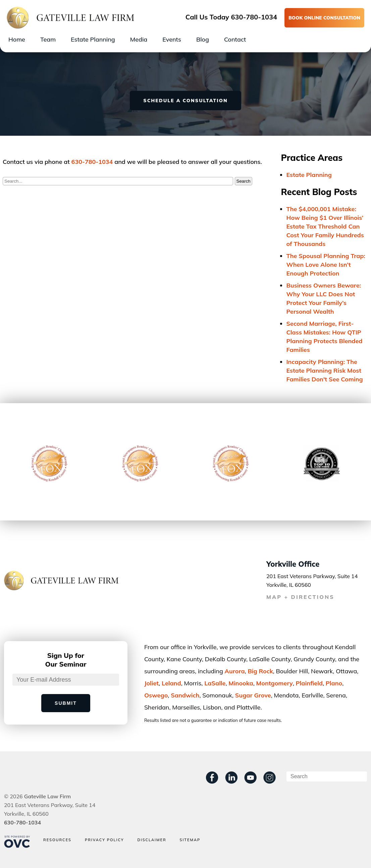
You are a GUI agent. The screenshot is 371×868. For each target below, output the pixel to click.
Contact (235, 39)
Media (139, 39)
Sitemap (190, 840)
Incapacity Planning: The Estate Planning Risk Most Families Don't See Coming (325, 370)
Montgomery (275, 683)
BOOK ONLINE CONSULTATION (324, 18)
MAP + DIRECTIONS (300, 597)
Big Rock (260, 671)
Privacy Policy (104, 840)
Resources (57, 840)
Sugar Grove (253, 695)
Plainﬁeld (309, 683)
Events (172, 39)
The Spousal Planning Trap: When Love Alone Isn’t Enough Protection (326, 265)
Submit (66, 703)
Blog (203, 39)
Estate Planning (93, 39)
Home (17, 39)
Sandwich (185, 695)
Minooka (241, 683)
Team (48, 39)
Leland (171, 683)
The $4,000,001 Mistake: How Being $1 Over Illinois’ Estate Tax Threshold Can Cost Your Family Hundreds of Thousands (325, 226)
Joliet (151, 683)
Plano (334, 683)
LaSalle (215, 683)
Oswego (156, 695)
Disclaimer (152, 840)
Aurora (235, 671)
